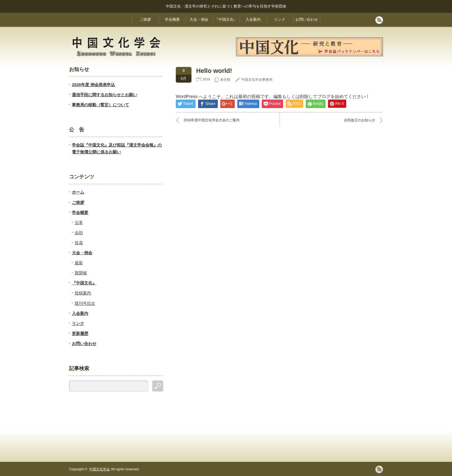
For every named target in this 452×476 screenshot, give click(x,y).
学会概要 (172, 19)
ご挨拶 (145, 19)
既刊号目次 (85, 303)
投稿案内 (83, 293)
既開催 (81, 273)
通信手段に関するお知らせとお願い (105, 95)
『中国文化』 (226, 19)
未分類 (225, 79)
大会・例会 (199, 19)
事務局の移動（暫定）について (100, 105)
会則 (79, 233)
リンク (280, 19)
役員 (79, 243)
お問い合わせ (307, 19)
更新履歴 (80, 334)
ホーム (78, 192)
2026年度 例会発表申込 (93, 85)
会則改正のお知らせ (360, 120)
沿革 (79, 223)
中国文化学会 (100, 469)
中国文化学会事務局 (257, 79)
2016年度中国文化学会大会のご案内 (212, 120)
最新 (79, 263)
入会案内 (253, 19)
